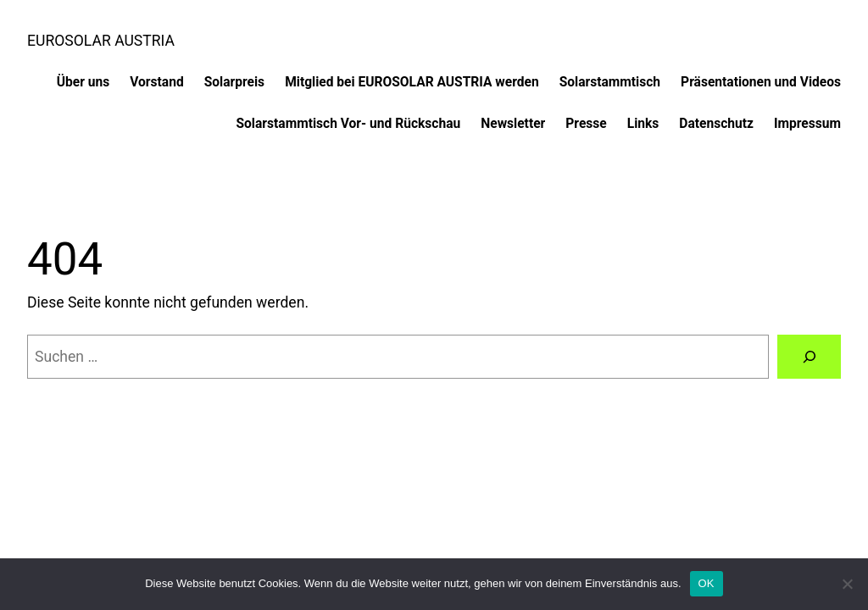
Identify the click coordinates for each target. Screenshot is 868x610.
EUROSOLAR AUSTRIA (101, 41)
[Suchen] (809, 356)
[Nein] (847, 584)
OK (707, 583)
